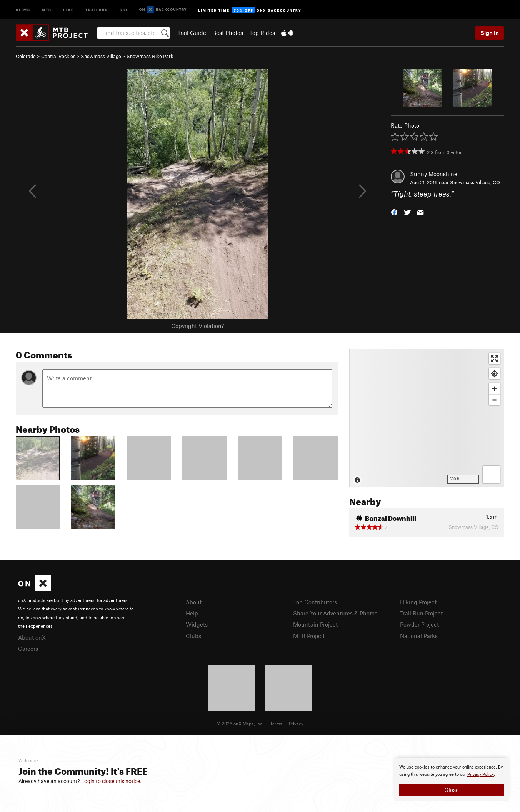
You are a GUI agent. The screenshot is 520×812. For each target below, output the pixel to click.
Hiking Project (418, 602)
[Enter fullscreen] (494, 359)
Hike (68, 9)
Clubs (193, 636)
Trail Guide (192, 33)
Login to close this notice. (111, 781)
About (194, 602)
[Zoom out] (494, 400)
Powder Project (419, 624)
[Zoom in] (494, 389)
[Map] (427, 418)
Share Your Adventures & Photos (335, 613)
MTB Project (309, 636)
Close (452, 790)
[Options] (491, 474)
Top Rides (262, 33)
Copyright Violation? (197, 326)
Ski (124, 9)
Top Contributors (315, 602)
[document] (452, 780)
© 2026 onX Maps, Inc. (240, 724)
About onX (32, 637)
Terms (276, 724)
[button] (394, 212)
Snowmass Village (101, 56)
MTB (47, 9)
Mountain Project (315, 624)
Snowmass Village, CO (475, 182)
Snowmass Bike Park (150, 56)
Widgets (197, 624)
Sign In (490, 33)
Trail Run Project (421, 613)
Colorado (26, 56)
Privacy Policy (481, 774)
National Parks (419, 636)
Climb (23, 9)
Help (192, 613)
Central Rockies (58, 56)
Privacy (296, 724)
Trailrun (97, 9)
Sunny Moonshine (434, 174)
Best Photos (228, 33)
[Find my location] (494, 374)
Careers (28, 649)
